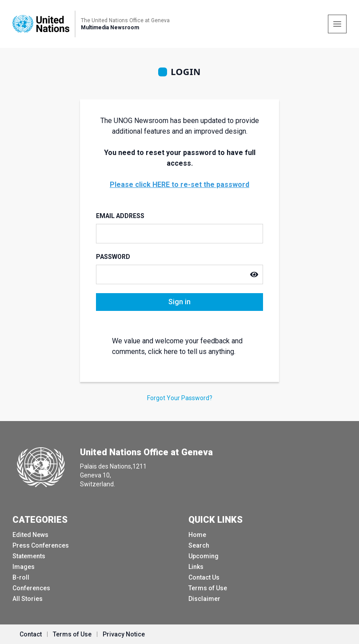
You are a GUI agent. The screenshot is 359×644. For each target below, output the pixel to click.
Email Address (120, 216)
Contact (31, 634)
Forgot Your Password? (180, 398)
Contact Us (204, 577)
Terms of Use (208, 588)
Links (196, 567)
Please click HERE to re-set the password (179, 185)
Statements (29, 556)
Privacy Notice (124, 634)
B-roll (21, 577)
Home (197, 535)
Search (199, 545)
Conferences (31, 588)
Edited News (30, 535)
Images (24, 567)
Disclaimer (204, 599)
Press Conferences (41, 545)
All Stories (28, 599)
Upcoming (203, 556)
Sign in (179, 302)
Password (113, 257)
